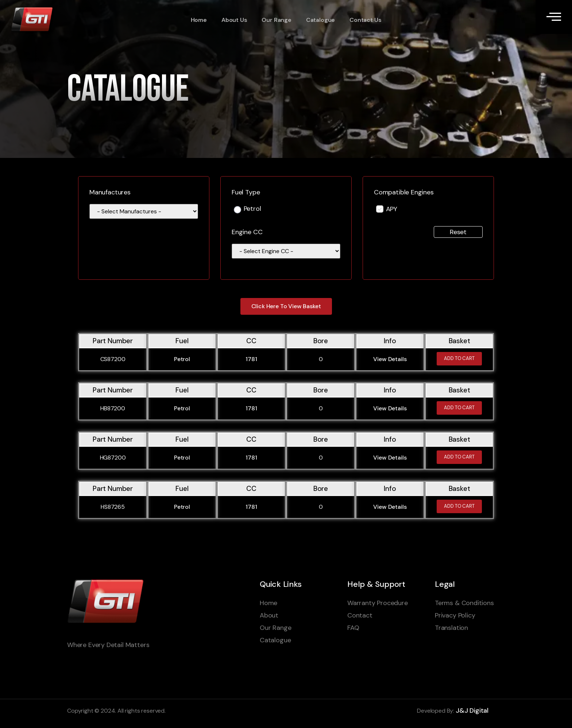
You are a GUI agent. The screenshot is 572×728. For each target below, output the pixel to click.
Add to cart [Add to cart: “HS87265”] (459, 506)
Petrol (252, 209)
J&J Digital (472, 710)
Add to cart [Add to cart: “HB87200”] (459, 408)
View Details (390, 359)
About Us (234, 20)
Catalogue (320, 20)
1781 (251, 359)
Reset (458, 232)
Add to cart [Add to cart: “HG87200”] (459, 457)
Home (199, 20)
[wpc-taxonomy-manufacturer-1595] (144, 211)
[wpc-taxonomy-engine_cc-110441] (286, 251)
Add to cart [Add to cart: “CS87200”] (459, 359)
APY (392, 209)
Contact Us (365, 20)
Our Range (276, 20)
